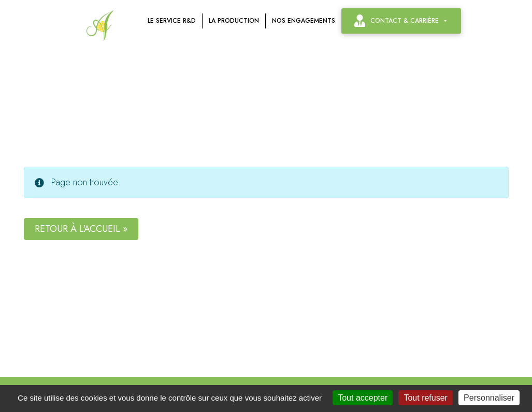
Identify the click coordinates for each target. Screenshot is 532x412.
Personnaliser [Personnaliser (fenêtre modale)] (489, 398)
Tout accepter (363, 398)
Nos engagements (304, 21)
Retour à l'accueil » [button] (81, 229)
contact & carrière (409, 21)
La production (234, 21)
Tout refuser (425, 398)
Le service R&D (172, 21)
